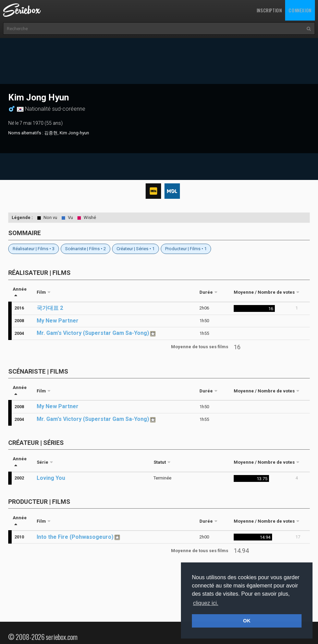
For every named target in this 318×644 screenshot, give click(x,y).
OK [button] (247, 621)
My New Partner (58, 321)
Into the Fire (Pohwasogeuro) (75, 537)
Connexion (300, 10)
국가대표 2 (50, 308)
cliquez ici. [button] (206, 603)
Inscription (269, 10)
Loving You (51, 478)
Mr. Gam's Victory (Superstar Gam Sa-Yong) (93, 333)
